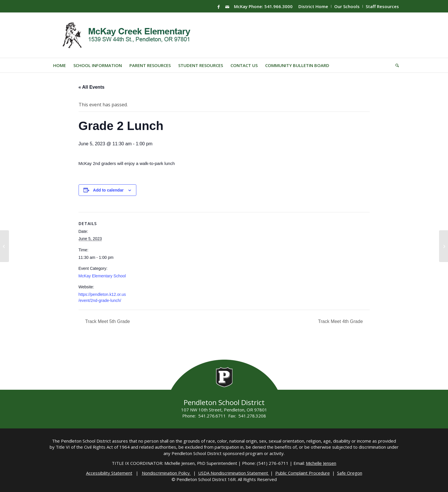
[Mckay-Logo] (125, 35)
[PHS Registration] (444, 246)
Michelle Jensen (321, 463)
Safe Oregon (350, 473)
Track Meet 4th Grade (341, 321)
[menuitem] (313, 6)
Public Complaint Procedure (303, 473)
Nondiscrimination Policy (166, 473)
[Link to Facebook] (219, 7)
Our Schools (347, 6)
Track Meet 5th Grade (107, 321)
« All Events (92, 87)
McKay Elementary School (102, 276)
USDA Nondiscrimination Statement (234, 473)
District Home (313, 6)
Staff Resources (382, 6)
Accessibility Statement (109, 473)
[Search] (395, 65)
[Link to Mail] (227, 7)
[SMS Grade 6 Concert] (4, 246)
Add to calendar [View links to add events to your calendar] (108, 190)
